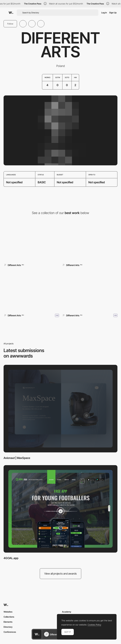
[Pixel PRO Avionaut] (90, 290)
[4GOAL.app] (90, 240)
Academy (67, 612)
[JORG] (31, 290)
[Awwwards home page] (37, 634)
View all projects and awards (61, 574)
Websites (8, 612)
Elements (8, 622)
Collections (9, 617)
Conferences (10, 632)
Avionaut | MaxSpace (17, 458)
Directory (8, 627)
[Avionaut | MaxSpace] (31, 240)
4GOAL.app (11, 558)
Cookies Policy (94, 625)
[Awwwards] (11, 13)
